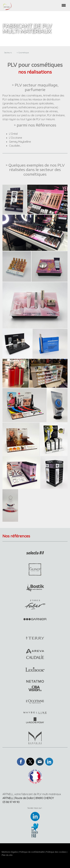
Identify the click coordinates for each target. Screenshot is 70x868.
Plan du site (7, 855)
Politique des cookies (56, 852)
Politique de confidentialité (32, 852)
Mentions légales (10, 852)
